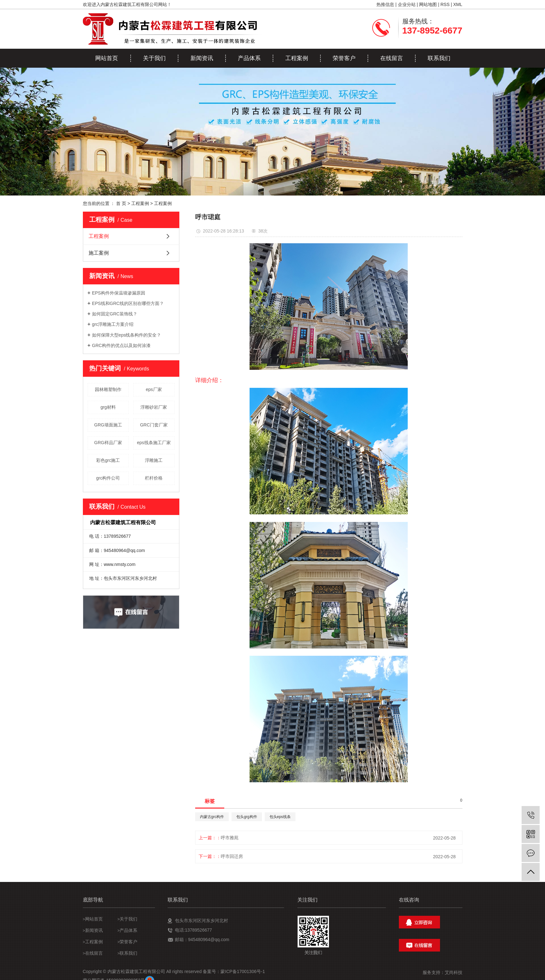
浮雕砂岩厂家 (154, 407)
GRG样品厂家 (108, 443)
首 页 (121, 203)
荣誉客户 (344, 58)
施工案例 (99, 253)
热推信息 (385, 4)
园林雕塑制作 (108, 389)
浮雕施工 (154, 460)
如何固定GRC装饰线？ (115, 314)
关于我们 (154, 58)
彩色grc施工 (108, 460)
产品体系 (249, 58)
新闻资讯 (202, 58)
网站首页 (107, 58)
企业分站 (407, 4)
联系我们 (439, 58)
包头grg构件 (247, 817)
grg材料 (108, 407)
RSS (445, 4)
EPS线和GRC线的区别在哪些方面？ (128, 303)
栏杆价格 (154, 478)
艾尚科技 (454, 972)
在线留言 (392, 58)
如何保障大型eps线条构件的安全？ (127, 335)
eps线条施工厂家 (154, 443)
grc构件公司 (108, 478)
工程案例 (297, 58)
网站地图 (428, 4)
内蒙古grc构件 (212, 817)
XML (458, 4)
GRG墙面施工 (108, 425)
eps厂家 (154, 389)
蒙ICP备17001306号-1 (243, 971)
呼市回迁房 (232, 856)
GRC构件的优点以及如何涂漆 (121, 345)
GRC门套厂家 (154, 425)
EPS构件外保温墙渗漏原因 (119, 293)
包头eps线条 (280, 817)
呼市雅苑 (230, 838)
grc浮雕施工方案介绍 (113, 324)
